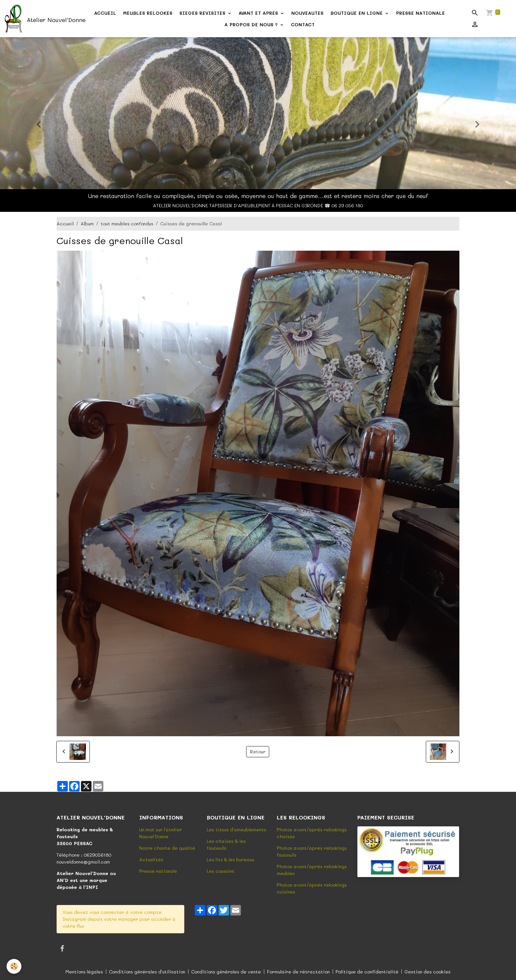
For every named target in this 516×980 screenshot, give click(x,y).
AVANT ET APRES (259, 13)
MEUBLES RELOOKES (148, 13)
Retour (258, 752)
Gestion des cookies (427, 972)
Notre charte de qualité (167, 848)
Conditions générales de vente (226, 972)
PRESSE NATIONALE (420, 13)
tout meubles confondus (127, 224)
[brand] (40, 19)
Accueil (65, 224)
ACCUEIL (105, 13)
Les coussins (220, 871)
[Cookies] (14, 966)
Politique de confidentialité (367, 972)
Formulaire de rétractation (298, 972)
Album (87, 224)
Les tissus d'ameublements (236, 829)
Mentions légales (84, 972)
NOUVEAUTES (307, 13)
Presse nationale (158, 871)
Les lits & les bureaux (231, 859)
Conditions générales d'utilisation (147, 972)
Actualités (151, 859)
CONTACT (303, 25)
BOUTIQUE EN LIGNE (357, 13)
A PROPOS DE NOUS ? (252, 25)
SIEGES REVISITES (203, 13)
